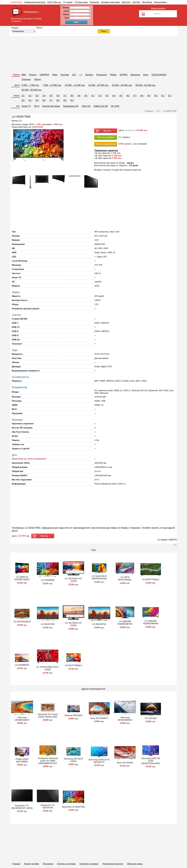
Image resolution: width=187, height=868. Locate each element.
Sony (146, 75)
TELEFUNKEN (159, 75)
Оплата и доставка (66, 864)
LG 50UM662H (22, 665)
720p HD (86, 106)
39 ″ (79, 96)
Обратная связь (135, 864)
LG (81, 75)
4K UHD (115, 106)
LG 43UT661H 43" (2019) (73, 580)
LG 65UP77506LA (151, 579)
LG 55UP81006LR (22, 622)
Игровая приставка (110, 2)
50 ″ (156, 96)
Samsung (135, 75)
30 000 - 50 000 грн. (146, 85)
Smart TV (26, 106)
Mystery (89, 75)
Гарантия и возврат (89, 864)
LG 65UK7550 (48, 624)
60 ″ (72, 100)
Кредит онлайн (32, 864)
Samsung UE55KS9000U (125, 719)
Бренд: (17, 75)
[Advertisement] (85, 54)
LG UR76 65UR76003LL (125, 578)
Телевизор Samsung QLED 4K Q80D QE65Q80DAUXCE (48, 761)
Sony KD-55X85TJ (99, 718)
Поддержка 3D (71, 106)
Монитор (126, 2)
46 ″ (128, 96)
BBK (24, 75)
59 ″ (65, 100)
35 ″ (51, 96)
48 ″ (142, 96)
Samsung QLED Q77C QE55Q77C (99, 761)
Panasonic (102, 75)
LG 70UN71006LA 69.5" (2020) (48, 668)
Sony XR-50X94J (125, 763)
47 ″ (135, 96)
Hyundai (65, 75)
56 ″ (44, 100)
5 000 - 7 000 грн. (30, 85)
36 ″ (58, 96)
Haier (55, 75)
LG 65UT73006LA (73, 665)
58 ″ (58, 100)
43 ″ (107, 96)
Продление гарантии (113, 864)
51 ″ (163, 96)
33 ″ (37, 96)
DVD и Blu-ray (54, 2)
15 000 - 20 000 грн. (99, 85)
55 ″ (37, 100)
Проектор (94, 2)
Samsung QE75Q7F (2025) (73, 760)
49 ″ (149, 96)
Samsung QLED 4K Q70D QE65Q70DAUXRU (151, 761)
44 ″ (114, 96)
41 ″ (93, 96)
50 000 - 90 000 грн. (32, 90)
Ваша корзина (158, 8)
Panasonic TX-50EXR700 (48, 806)
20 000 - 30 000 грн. (122, 85)
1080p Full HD (101, 106)
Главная (16, 864)
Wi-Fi (37, 106)
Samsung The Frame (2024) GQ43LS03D (48, 716)
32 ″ (30, 96)
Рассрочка (48, 864)
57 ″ (51, 100)
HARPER (44, 75)
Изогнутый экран (51, 106)
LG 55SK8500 (48, 580)
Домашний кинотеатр (35, 2)
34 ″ (44, 96)
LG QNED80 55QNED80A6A (151, 622)
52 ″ (170, 96)
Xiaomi (37, 79)
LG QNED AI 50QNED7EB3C (22, 578)
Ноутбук (136, 2)
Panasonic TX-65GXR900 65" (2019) (22, 807)
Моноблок (147, 2)
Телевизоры (16, 2)
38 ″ (72, 96)
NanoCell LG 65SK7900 (73, 807)
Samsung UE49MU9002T (22, 719)
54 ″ (30, 100)
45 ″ (121, 96)
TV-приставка (81, 2)
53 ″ (23, 100)
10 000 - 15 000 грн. (75, 85)
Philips (113, 75)
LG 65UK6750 (99, 624)
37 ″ (65, 96)
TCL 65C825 (151, 718)
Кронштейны (160, 2)
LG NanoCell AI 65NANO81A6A (99, 577)
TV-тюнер (68, 2)
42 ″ (100, 96)
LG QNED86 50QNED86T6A (125, 623)
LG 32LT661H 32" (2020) (73, 624)
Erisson (33, 75)
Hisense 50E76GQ (74, 715)
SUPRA (124, 75)
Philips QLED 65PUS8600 (22, 760)
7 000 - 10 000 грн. (52, 85)
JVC (74, 75)
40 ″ (86, 96)
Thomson (26, 79)
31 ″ (23, 96)
